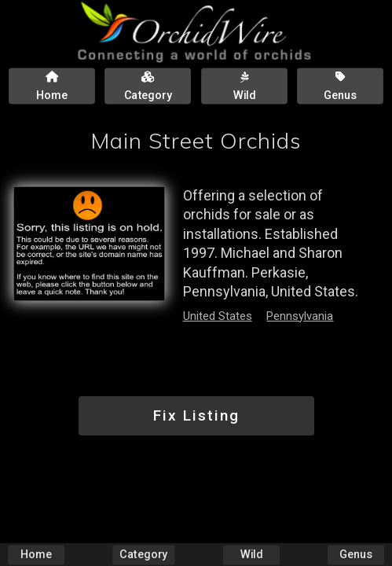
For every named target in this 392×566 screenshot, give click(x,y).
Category (143, 555)
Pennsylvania (300, 316)
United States (218, 316)
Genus (356, 555)
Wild (251, 555)
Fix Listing (196, 415)
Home (36, 555)
